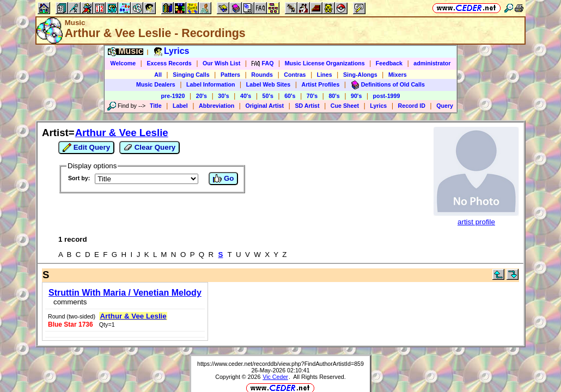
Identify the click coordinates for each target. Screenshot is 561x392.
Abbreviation (217, 106)
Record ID (412, 106)
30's (223, 96)
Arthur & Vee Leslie (122, 133)
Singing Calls (191, 75)
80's (334, 96)
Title (156, 106)
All (158, 75)
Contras (295, 75)
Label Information (211, 84)
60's (290, 96)
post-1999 (387, 96)
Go (223, 179)
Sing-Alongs (360, 75)
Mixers (398, 75)
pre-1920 (173, 96)
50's (268, 96)
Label (180, 106)
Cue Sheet (345, 106)
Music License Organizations (325, 63)
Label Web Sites (269, 84)
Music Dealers (156, 84)
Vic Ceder (275, 341)
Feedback (389, 63)
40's (246, 96)
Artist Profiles (321, 84)
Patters (230, 75)
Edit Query (86, 148)
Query (445, 106)
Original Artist (264, 106)
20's (202, 96)
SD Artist (307, 106)
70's (312, 96)
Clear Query (150, 148)
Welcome (123, 63)
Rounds (262, 75)
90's (356, 96)
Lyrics (378, 106)
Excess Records (169, 63)
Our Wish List (221, 63)
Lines (325, 75)
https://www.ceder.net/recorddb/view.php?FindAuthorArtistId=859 (280, 328)
